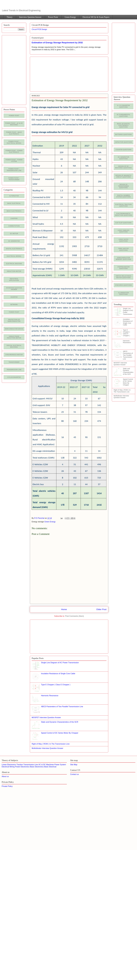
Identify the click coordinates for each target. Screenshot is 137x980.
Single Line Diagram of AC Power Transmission (60, 663)
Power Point (53, 17)
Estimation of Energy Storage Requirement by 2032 (57, 43)
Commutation (14, 226)
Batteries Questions (124, 134)
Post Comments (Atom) (75, 616)
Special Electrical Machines (14, 346)
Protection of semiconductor (14, 320)
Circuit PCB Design (39, 29)
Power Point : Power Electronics (14, 151)
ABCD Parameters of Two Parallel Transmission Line (62, 707)
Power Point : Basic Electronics (14, 133)
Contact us (74, 774)
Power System (60, 765)
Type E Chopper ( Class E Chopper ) (56, 685)
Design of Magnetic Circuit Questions (123, 176)
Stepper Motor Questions (124, 268)
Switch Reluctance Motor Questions (124, 277)
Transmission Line (31, 765)
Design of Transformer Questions (124, 186)
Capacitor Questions (124, 142)
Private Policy (7, 786)
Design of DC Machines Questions (124, 167)
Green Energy (70, 17)
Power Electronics (22, 767)
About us (5, 776)
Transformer (14, 362)
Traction (20, 765)
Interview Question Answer (30, 17)
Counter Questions (124, 150)
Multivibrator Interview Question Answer (47, 748)
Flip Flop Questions (124, 223)
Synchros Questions (123, 285)
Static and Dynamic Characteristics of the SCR (60, 722)
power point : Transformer (14, 179)
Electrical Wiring (14, 256)
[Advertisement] (51, 73)
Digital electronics (14, 249)
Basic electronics (14, 211)
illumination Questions (124, 293)
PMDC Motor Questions (124, 249)
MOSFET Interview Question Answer (46, 717)
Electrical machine (14, 264)
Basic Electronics (37, 767)
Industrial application (14, 279)
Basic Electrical (14, 203)
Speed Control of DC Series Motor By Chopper (60, 733)
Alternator (14, 196)
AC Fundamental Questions (124, 115)
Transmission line (14, 370)
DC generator (14, 241)
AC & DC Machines (46, 765)
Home (64, 609)
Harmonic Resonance (50, 696)
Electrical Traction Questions (124, 205)
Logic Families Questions (123, 231)
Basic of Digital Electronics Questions (123, 125)
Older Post (101, 609)
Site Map (74, 765)
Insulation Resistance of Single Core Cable (58, 674)
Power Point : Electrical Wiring (14, 142)
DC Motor (14, 234)
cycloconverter (14, 377)
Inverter (14, 297)
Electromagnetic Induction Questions (124, 214)
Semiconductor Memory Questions (123, 258)
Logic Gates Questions (124, 240)
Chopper (14, 218)
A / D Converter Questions (124, 106)
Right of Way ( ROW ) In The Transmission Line (51, 744)
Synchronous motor (14, 355)
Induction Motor (14, 271)
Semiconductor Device (14, 329)
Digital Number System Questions (123, 196)
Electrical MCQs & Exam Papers (96, 17)
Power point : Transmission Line (14, 170)
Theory (10, 17)
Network (14, 305)
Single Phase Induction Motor (14, 337)
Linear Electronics (9, 765)
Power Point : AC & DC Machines (14, 124)
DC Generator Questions (124, 158)
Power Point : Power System (14, 161)
